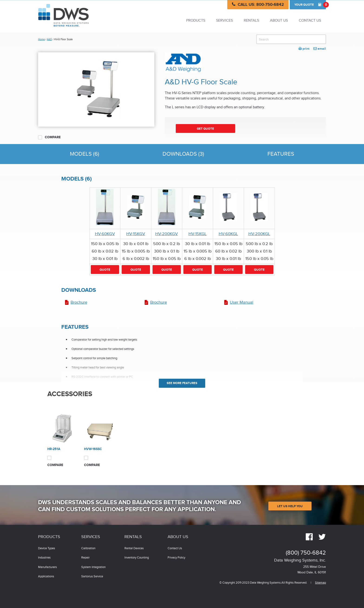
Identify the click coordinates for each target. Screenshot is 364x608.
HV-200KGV (167, 234)
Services (224, 21)
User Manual (242, 302)
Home (41, 39)
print (304, 49)
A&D (49, 39)
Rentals (251, 21)
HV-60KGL (228, 234)
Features (281, 154)
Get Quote (205, 129)
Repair (85, 558)
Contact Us (310, 21)
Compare (49, 137)
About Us (279, 21)
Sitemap (320, 583)
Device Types (47, 548)
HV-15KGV (136, 234)
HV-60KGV (105, 234)
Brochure (79, 302)
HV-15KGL (198, 234)
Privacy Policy (176, 558)
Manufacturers (47, 567)
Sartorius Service (92, 577)
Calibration (88, 548)
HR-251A (54, 449)
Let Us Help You (290, 506)
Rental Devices (134, 548)
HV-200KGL (259, 234)
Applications (46, 577)
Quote (310, 5)
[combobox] (291, 39)
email (320, 49)
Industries (44, 558)
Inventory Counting (137, 558)
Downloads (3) (183, 154)
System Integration (93, 567)
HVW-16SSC (93, 449)
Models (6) (84, 154)
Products (196, 21)
